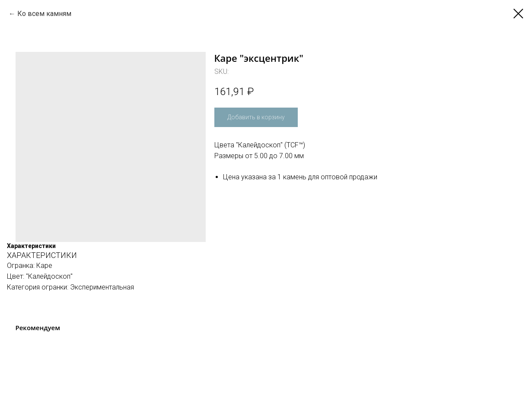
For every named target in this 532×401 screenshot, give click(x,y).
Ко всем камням (44, 14)
